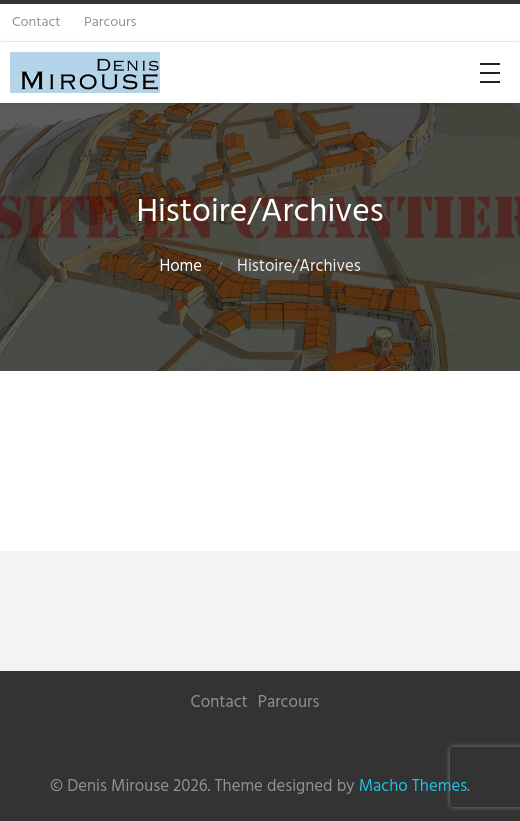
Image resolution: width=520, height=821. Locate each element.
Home (180, 266)
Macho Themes (413, 786)
